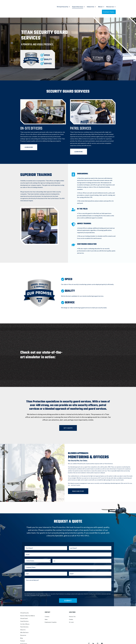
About (100, 3)
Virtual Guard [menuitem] (24, 611)
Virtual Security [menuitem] (25, 606)
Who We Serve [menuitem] (24, 626)
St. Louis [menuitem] (71, 615)
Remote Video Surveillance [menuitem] (28, 609)
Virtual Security (63, 3)
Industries (91, 3)
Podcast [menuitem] (23, 634)
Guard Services (78, 3)
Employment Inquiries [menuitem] (51, 615)
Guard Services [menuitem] (24, 614)
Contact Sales (109, 8)
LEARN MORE (29, 140)
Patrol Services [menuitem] (24, 620)
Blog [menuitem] (22, 631)
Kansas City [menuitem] (72, 610)
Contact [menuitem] (47, 610)
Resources (110, 3)
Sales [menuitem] (46, 612)
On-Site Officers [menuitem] (25, 617)
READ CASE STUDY (78, 484)
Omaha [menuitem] (71, 612)
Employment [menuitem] (24, 637)
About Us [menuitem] (23, 623)
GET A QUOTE (68, 421)
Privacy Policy (109, 622)
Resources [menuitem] (23, 628)
